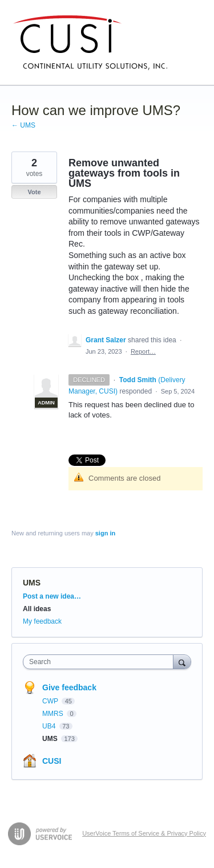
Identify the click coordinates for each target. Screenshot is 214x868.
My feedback (42, 621)
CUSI (52, 761)
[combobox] (101, 662)
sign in (105, 533)
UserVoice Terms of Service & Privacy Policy (144, 833)
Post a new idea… (52, 596)
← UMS (23, 125)
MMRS (54, 714)
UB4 (50, 726)
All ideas (37, 609)
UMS (32, 583)
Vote (34, 192)
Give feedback (69, 687)
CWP (51, 701)
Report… (143, 351)
